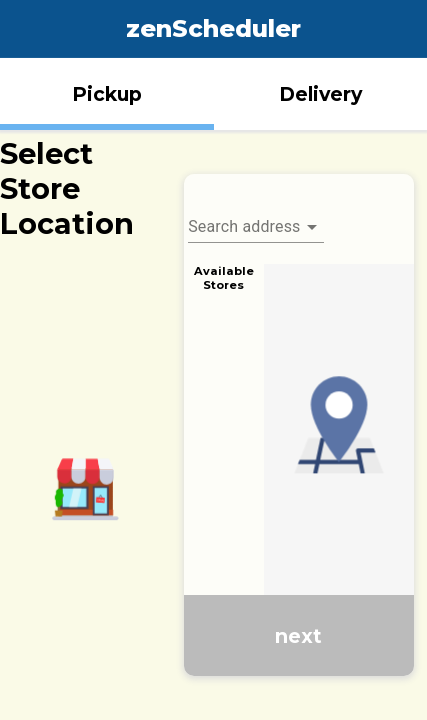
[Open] (312, 227)
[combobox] (256, 219)
